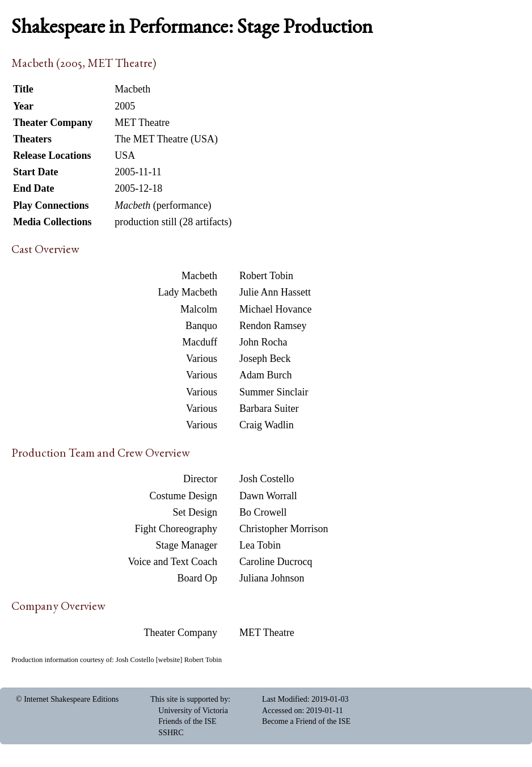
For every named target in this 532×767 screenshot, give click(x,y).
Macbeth (199, 276)
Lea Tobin (260, 545)
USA (125, 155)
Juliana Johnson (272, 578)
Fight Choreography (176, 529)
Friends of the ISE (187, 721)
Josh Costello (267, 479)
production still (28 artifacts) (173, 222)
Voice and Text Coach (172, 562)
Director (200, 479)
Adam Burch (265, 375)
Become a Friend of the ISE (306, 721)
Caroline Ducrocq (276, 562)
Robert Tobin (266, 276)
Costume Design (184, 496)
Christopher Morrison (284, 529)
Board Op (198, 578)
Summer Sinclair (274, 392)
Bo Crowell (263, 512)
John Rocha (263, 342)
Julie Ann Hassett (275, 292)
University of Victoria (193, 711)
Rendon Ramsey (273, 326)
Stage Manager (187, 545)
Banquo (201, 326)
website (169, 660)
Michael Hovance (275, 309)
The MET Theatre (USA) (166, 139)
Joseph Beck (265, 359)
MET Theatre (267, 633)
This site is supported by (189, 699)
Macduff (200, 342)
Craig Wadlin (267, 425)
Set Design (195, 512)
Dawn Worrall (268, 496)
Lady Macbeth (188, 292)
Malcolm (199, 309)
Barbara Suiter (269, 408)
